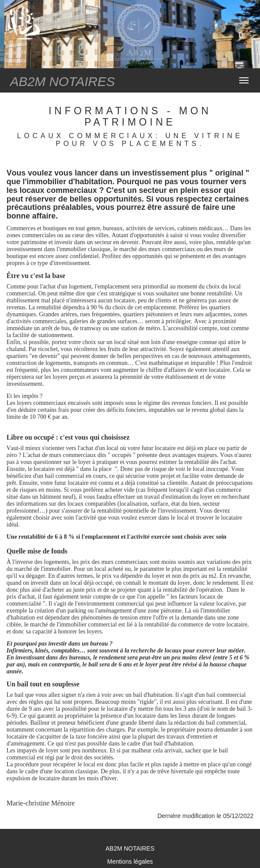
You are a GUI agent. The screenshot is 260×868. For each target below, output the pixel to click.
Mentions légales (130, 861)
